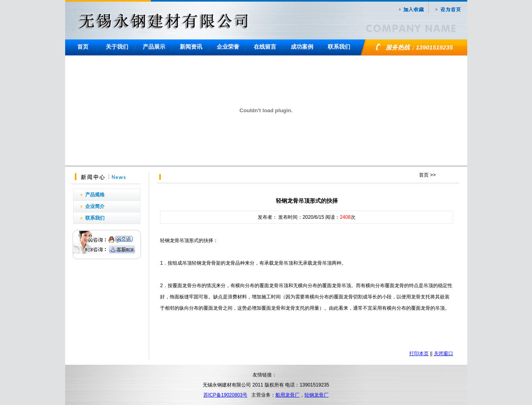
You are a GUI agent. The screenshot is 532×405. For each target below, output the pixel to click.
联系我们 (339, 47)
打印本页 (419, 354)
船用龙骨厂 (288, 395)
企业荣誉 (228, 47)
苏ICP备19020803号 (225, 395)
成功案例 (302, 47)
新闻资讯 (191, 47)
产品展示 (154, 47)
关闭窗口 (444, 354)
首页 (83, 47)
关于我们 (117, 47)
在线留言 (265, 47)
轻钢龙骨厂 (316, 395)
